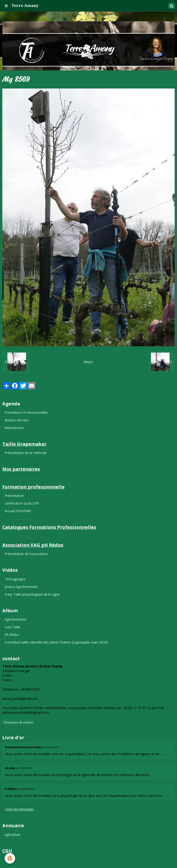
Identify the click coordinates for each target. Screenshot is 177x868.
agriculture (13, 835)
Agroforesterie (16, 619)
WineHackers (14, 428)
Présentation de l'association (26, 554)
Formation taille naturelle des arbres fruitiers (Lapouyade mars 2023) (56, 642)
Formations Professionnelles (26, 412)
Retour (88, 362)
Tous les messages (19, 809)
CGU (8, 860)
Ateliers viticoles (17, 420)
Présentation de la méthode (26, 453)
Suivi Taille (12, 627)
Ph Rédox (12, 635)
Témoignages (15, 579)
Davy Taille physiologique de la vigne (32, 594)
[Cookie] (10, 858)
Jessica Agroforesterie (21, 587)
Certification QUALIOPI (22, 503)
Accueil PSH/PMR (18, 511)
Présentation (14, 496)
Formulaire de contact (18, 722)
